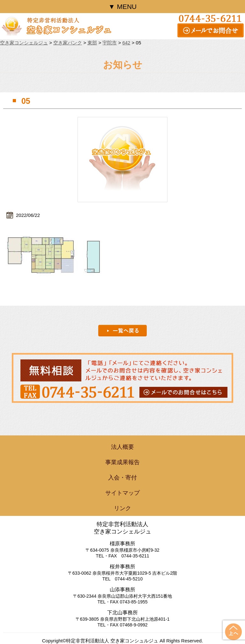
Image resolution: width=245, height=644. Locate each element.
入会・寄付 (122, 478)
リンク (122, 508)
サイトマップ (122, 493)
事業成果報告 (122, 462)
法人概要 (122, 447)
